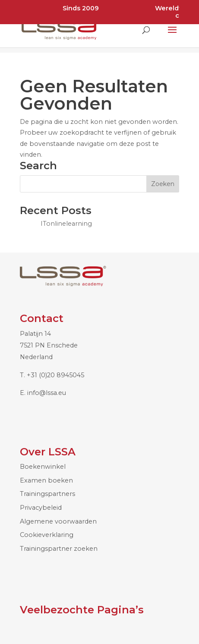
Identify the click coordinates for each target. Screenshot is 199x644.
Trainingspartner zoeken (59, 549)
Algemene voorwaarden (58, 521)
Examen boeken (46, 480)
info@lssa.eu (47, 393)
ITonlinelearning (66, 224)
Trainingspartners (47, 494)
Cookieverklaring (47, 535)
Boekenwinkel (43, 467)
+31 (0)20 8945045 (55, 375)
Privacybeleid (41, 508)
